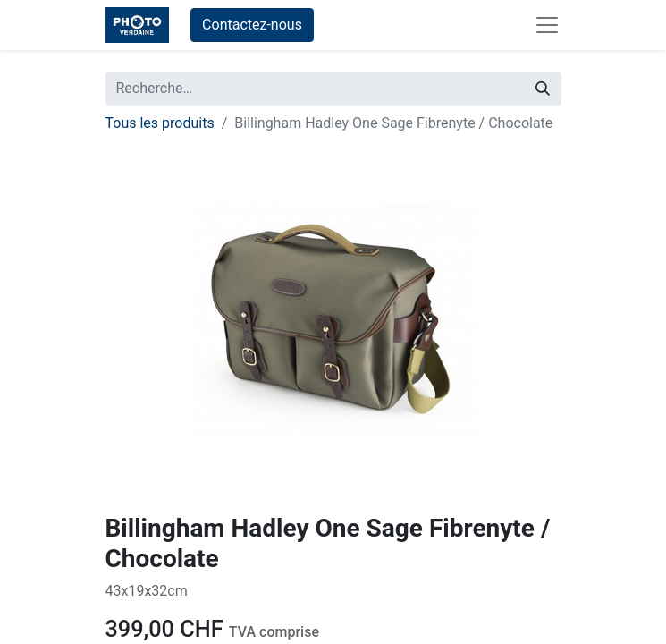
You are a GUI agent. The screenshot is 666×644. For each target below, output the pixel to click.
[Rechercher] (543, 89)
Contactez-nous (252, 25)
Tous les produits (160, 123)
